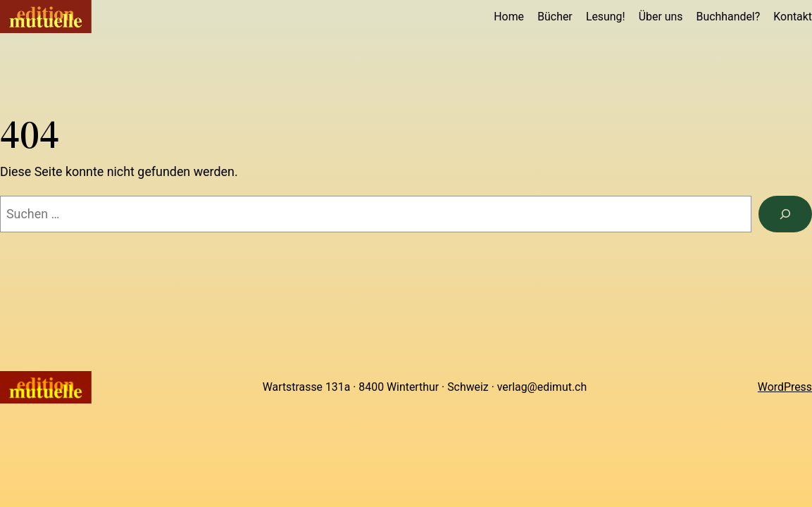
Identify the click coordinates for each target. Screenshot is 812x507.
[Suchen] (785, 214)
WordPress (785, 387)
